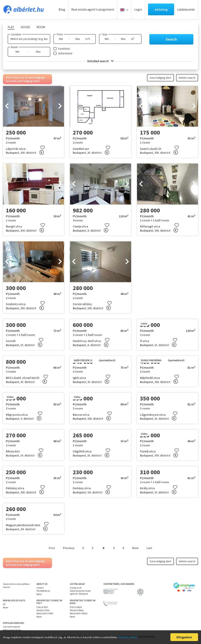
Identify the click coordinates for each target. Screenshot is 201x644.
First (52, 548)
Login (138, 9)
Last (149, 548)
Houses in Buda (77, 610)
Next (135, 548)
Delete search (187, 78)
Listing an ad (76, 588)
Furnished (64, 49)
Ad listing (161, 9)
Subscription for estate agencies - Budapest (80, 592)
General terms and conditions (16, 584)
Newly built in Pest (45, 613)
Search (171, 39)
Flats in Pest (42, 607)
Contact (40, 588)
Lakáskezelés (186, 9)
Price (60, 34)
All (4, 604)
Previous (69, 548)
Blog (62, 9)
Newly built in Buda (79, 613)
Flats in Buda (76, 607)
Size (105, 34)
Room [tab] (41, 27)
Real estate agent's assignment (93, 9)
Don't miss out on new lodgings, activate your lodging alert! (26, 79)
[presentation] (7, 106)
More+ (39, 594)
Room (14, 47)
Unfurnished (65, 53)
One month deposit (12, 627)
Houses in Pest (43, 610)
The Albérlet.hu (43, 591)
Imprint (6, 587)
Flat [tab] (11, 27)
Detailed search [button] (100, 61)
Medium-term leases (12, 630)
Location (16, 34)
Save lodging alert (160, 78)
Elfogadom (184, 637)
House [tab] (25, 27)
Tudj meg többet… (129, 637)
